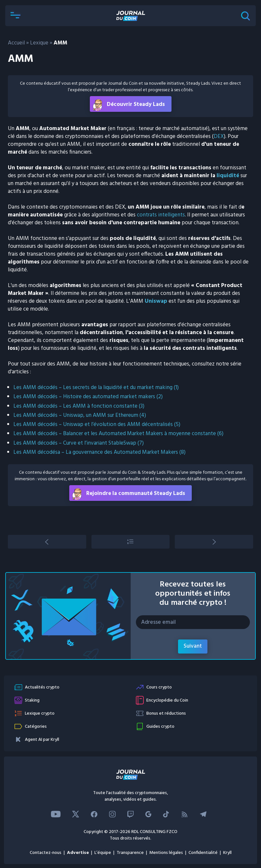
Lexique (39, 43)
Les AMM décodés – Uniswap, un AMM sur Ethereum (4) (80, 415)
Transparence (130, 853)
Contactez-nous (46, 853)
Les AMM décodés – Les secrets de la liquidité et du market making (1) (96, 388)
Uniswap (156, 301)
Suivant (193, 646)
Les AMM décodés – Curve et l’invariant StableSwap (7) (79, 443)
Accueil (16, 43)
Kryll (227, 853)
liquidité (228, 176)
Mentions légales (166, 853)
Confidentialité (203, 853)
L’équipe (103, 853)
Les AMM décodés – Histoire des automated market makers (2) (88, 397)
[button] (16, 16)
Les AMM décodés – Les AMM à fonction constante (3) (79, 406)
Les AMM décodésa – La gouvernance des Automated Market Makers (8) (99, 452)
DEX (219, 136)
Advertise (78, 853)
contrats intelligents (161, 215)
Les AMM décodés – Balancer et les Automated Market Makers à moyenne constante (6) (118, 434)
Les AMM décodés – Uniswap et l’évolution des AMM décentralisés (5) (97, 425)
